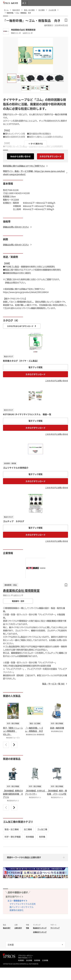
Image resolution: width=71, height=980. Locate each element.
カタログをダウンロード (50, 156)
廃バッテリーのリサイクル (21, 907)
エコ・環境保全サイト (17, 901)
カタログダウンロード (35, 374)
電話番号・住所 (18, 601)
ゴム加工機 (42, 829)
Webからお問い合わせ (20, 156)
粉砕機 (42, 837)
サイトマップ (55, 928)
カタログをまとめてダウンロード (22, 326)
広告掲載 (45, 960)
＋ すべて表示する (36, 144)
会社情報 (29, 960)
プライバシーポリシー (26, 956)
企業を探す (18, 928)
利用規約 (21, 960)
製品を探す (7, 928)
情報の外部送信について (25, 958)
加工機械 (28, 829)
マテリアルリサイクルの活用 (22, 904)
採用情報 (37, 960)
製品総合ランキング (40, 928)
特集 (27, 928)
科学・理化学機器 (13, 837)
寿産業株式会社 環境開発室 (23, 30)
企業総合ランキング (40, 932)
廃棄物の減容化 (16, 910)
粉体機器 (30, 837)
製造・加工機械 (12, 829)
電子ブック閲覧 (35, 367)
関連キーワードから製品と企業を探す (24, 857)
